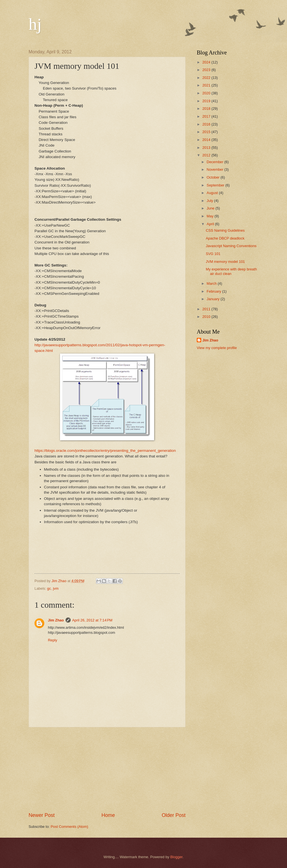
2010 (207, 317)
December (215, 162)
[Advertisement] (107, 770)
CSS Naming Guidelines (225, 230)
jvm (56, 588)
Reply (53, 640)
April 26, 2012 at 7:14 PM (92, 620)
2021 (207, 85)
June (211, 208)
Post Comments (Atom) (70, 827)
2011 (207, 309)
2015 (207, 132)
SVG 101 (213, 254)
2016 (207, 124)
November (215, 169)
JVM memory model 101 (225, 262)
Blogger (177, 857)
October (213, 177)
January (213, 299)
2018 (207, 109)
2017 (207, 116)
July (210, 201)
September (216, 185)
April (211, 224)
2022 (207, 78)
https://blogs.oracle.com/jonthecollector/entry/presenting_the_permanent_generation (105, 451)
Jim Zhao (56, 620)
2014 (207, 140)
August (213, 193)
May (210, 216)
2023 (207, 70)
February (214, 291)
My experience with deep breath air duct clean (231, 271)
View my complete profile (217, 348)
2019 (207, 101)
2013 (207, 148)
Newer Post (42, 815)
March (212, 283)
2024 (207, 62)
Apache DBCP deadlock (225, 238)
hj (35, 24)
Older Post (174, 815)
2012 (207, 155)
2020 (207, 93)
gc (49, 588)
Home (108, 815)
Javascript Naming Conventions (231, 246)
